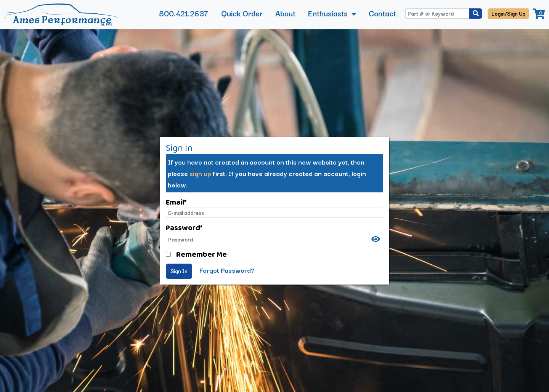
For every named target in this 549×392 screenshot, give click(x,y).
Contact (382, 13)
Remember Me (201, 254)
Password (184, 227)
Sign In (179, 271)
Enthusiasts (329, 13)
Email (176, 202)
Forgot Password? (227, 270)
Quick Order (242, 13)
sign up (200, 173)
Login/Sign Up (508, 13)
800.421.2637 (184, 13)
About (285, 13)
